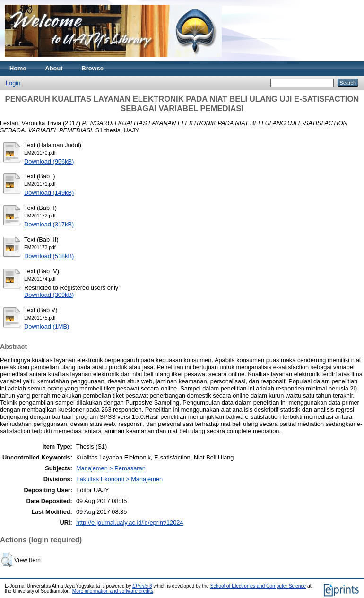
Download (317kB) (49, 224)
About (54, 68)
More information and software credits (113, 591)
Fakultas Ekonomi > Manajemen (119, 479)
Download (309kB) (49, 295)
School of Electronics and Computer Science (258, 586)
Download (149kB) (49, 193)
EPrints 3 (142, 586)
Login (13, 83)
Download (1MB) (47, 326)
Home (18, 68)
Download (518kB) (49, 256)
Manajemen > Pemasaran (111, 468)
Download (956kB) (49, 161)
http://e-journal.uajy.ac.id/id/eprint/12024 (130, 523)
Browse (93, 68)
